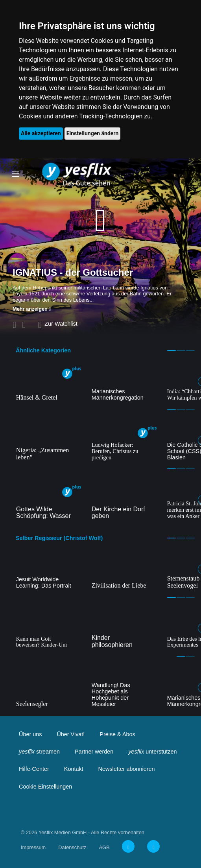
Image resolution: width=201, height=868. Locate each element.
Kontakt (74, 769)
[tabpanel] (48, 384)
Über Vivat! (71, 734)
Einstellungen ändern (93, 133)
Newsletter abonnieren (127, 769)
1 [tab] (171, 350)
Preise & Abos (117, 734)
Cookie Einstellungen (45, 787)
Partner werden (94, 752)
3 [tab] (190, 350)
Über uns (30, 734)
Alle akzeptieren (41, 133)
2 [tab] (181, 350)
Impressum (33, 847)
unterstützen (152, 752)
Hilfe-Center (34, 769)
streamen (39, 752)
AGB (104, 847)
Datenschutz (72, 847)
